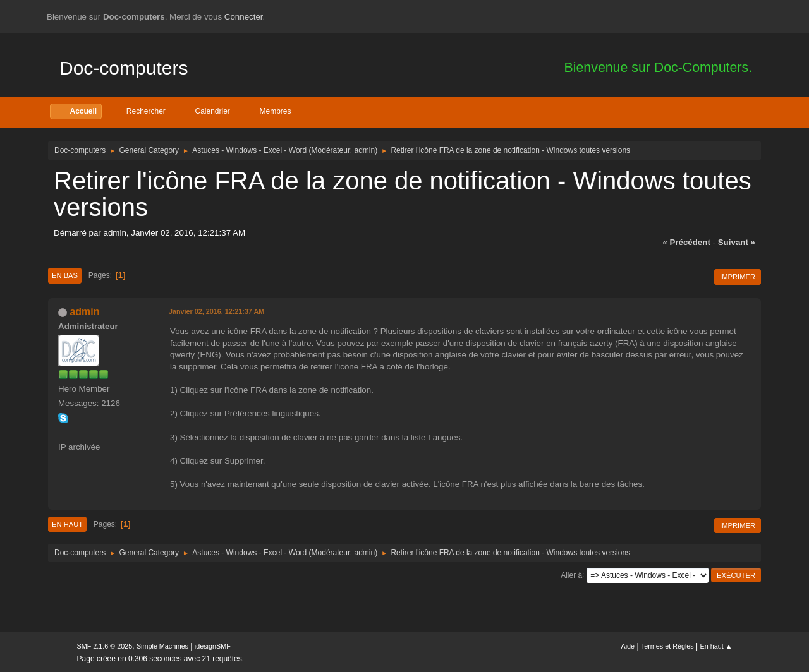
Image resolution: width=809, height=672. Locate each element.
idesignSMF (213, 646)
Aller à (571, 575)
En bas (65, 275)
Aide (628, 646)
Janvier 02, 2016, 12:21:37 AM (216, 311)
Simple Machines (162, 646)
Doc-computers (124, 68)
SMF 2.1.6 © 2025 (105, 646)
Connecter (244, 17)
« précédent (686, 242)
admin (365, 150)
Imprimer (738, 277)
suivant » (737, 242)
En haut (67, 524)
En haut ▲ (716, 646)
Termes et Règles (667, 646)
